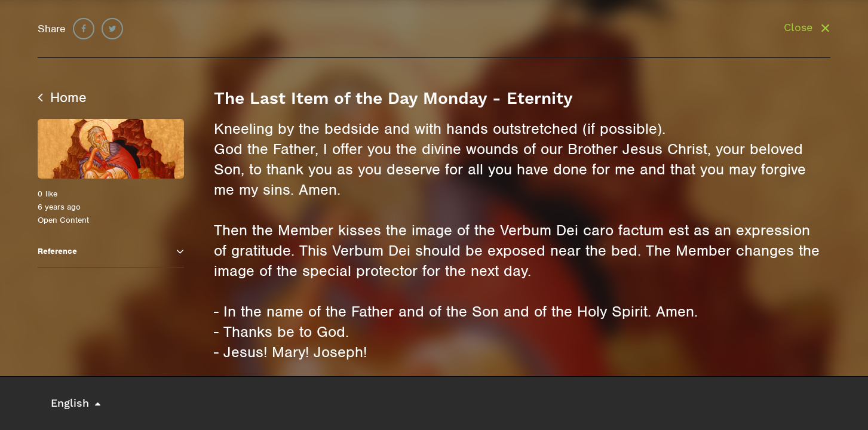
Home (62, 97)
